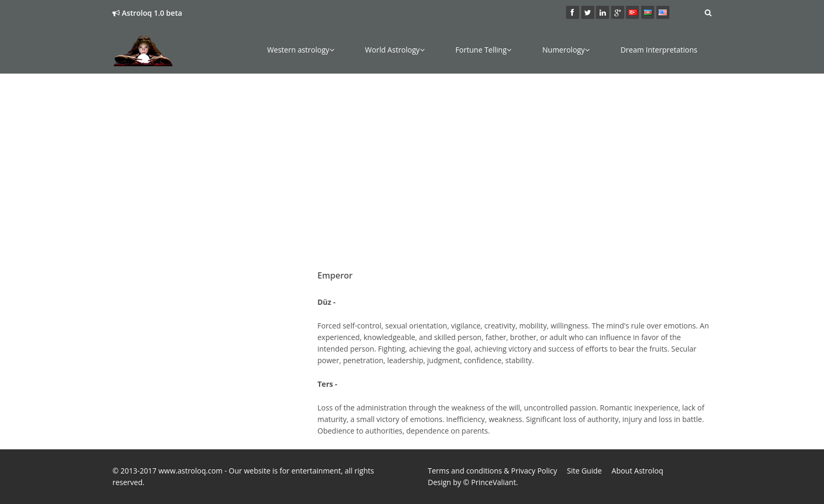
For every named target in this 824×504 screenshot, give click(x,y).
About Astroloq (637, 471)
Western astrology (300, 50)
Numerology (566, 50)
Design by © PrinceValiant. (473, 482)
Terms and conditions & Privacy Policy (492, 471)
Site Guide (584, 471)
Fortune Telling (483, 50)
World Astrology (395, 50)
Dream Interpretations (659, 50)
